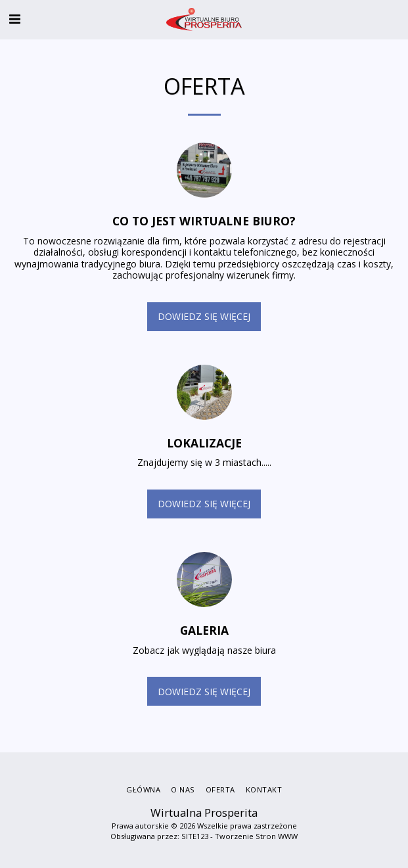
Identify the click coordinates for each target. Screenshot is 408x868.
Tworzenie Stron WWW (256, 836)
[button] (14, 19)
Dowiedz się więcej (204, 316)
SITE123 (195, 836)
